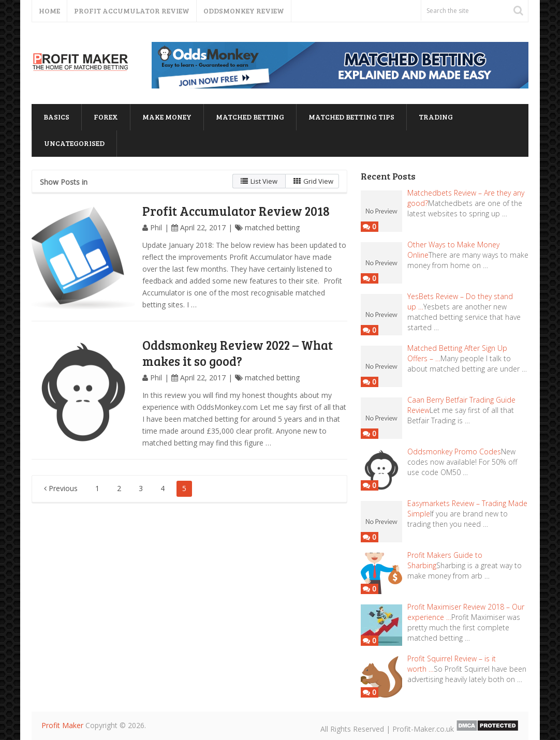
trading (436, 117)
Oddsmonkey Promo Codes (454, 452)
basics (56, 117)
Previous (61, 488)
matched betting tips (351, 117)
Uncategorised (74, 143)
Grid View (313, 181)
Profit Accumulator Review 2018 (236, 211)
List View (259, 181)
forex (106, 117)
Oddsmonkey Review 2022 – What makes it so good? (238, 353)
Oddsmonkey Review (244, 11)
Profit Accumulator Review (132, 11)
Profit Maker (62, 725)
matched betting (250, 117)
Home (49, 11)
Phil (156, 227)
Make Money (167, 117)
